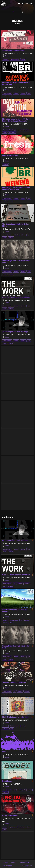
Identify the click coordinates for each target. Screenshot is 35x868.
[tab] (13, 12)
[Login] (31, 4)
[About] (19, 4)
